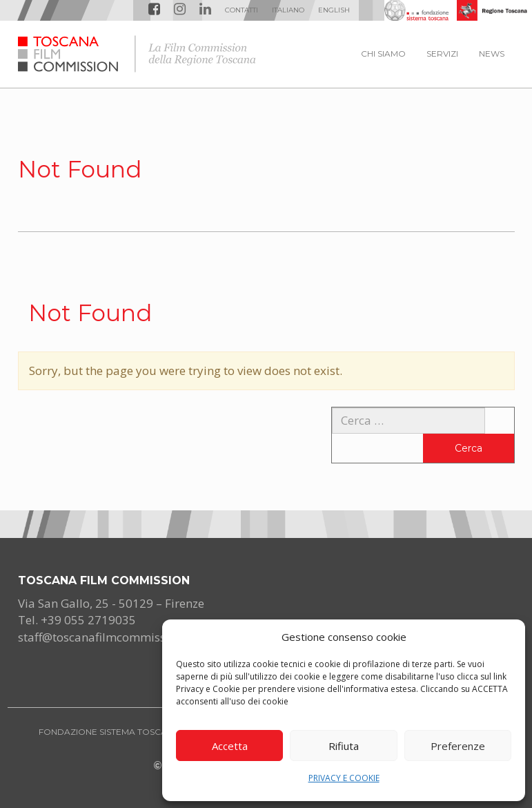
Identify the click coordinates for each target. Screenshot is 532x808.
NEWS (492, 54)
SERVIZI (442, 54)
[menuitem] (288, 10)
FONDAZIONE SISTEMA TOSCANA (109, 732)
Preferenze (458, 746)
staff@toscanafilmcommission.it (106, 637)
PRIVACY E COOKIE (344, 778)
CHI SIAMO (383, 54)
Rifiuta (344, 746)
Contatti (242, 10)
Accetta (230, 746)
